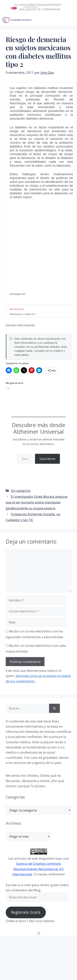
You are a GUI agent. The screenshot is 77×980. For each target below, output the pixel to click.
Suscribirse (47, 459)
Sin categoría (21, 491)
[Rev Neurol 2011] (17, 309)
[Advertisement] (37, 241)
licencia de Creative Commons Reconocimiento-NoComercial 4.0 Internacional (38, 869)
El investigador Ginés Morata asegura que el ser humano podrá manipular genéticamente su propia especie (37, 502)
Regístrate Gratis (26, 912)
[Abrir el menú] (39, 933)
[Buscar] (54, 708)
